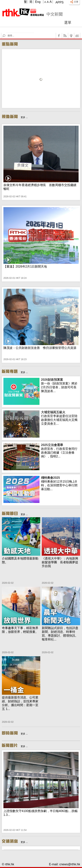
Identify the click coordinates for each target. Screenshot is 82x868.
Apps (60, 2)
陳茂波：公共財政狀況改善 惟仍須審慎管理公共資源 (40, 348)
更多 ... (24, 117)
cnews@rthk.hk (70, 864)
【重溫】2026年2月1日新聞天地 (25, 267)
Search (6, 33)
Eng (38, 2)
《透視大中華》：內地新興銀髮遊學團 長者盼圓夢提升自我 (60, 562)
